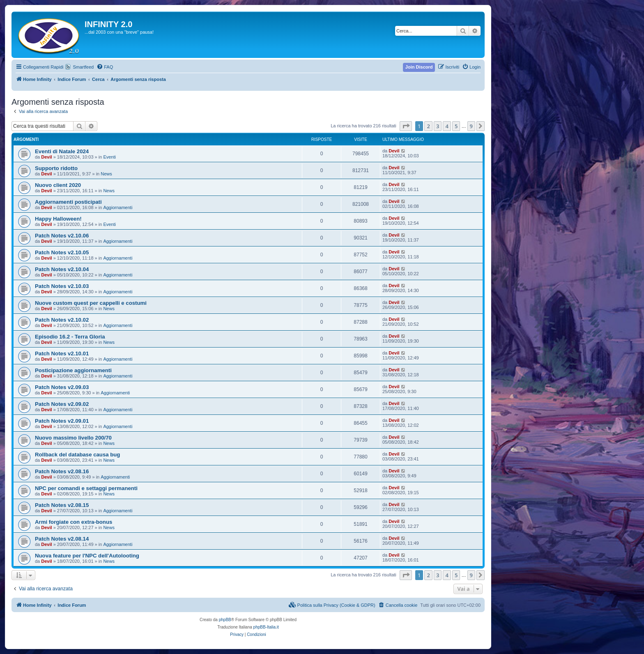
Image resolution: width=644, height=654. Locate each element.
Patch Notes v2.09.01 (62, 421)
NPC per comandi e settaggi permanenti (86, 488)
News (106, 174)
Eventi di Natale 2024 (62, 151)
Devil (46, 157)
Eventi (109, 157)
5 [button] (456, 126)
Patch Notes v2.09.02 (62, 404)
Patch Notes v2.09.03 (62, 387)
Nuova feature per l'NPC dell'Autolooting (87, 556)
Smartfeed (83, 67)
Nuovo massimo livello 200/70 (73, 438)
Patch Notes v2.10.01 (62, 353)
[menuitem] (105, 67)
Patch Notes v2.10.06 (62, 236)
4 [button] (447, 126)
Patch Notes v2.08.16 (62, 471)
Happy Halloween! (58, 219)
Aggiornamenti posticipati (68, 202)
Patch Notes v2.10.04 (62, 269)
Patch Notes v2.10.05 (62, 252)
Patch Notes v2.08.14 (62, 539)
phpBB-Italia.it (266, 627)
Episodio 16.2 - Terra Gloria (70, 337)
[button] (406, 126)
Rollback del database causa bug (77, 455)
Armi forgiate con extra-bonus (74, 522)
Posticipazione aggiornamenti (73, 370)
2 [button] (428, 126)
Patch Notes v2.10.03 (62, 286)
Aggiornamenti (118, 207)
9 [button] (471, 126)
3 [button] (438, 126)
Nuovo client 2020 (58, 185)
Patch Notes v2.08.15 (62, 505)
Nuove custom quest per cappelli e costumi (91, 303)
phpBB (225, 620)
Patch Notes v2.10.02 (62, 320)
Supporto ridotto (56, 168)
